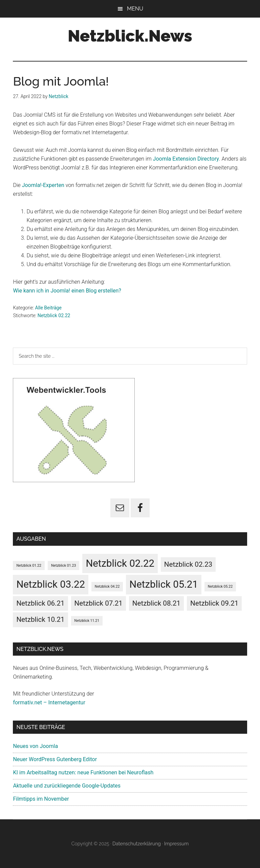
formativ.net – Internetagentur (49, 702)
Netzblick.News (130, 36)
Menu (135, 9)
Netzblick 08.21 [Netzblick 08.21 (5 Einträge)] (156, 603)
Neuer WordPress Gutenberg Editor (55, 759)
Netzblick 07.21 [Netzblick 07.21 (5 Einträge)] (99, 603)
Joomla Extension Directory (186, 159)
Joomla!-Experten (43, 185)
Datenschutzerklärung (137, 844)
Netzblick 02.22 (54, 315)
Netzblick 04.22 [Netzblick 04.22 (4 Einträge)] (107, 587)
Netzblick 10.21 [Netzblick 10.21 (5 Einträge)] (40, 619)
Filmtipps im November (41, 799)
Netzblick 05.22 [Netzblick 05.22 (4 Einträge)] (220, 587)
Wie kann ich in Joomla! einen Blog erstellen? (67, 291)
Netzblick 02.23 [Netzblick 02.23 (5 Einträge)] (188, 564)
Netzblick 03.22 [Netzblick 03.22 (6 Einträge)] (51, 584)
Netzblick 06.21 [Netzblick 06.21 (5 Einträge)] (40, 603)
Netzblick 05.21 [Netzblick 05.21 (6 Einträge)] (164, 584)
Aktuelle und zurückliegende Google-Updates (67, 786)
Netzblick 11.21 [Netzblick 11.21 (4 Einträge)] (87, 621)
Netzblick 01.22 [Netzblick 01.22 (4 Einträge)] (29, 566)
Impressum (177, 844)
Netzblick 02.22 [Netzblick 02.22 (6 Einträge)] (120, 563)
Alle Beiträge (48, 308)
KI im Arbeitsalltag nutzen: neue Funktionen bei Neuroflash (83, 772)
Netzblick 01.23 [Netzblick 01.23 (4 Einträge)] (64, 566)
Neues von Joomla (35, 746)
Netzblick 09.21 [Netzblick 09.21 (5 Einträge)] (214, 603)
